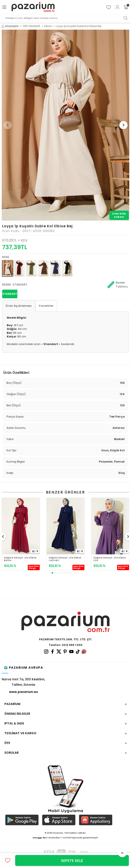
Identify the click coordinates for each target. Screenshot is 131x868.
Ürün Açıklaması (19, 306)
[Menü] (5, 7)
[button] (8, 125)
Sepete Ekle (72, 861)
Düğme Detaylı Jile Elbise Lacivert (65, 559)
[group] (65, 125)
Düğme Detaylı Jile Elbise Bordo (20, 559)
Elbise (48, 26)
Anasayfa (10, 26)
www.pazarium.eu (24, 692)
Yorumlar (46, 306)
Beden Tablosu (118, 285)
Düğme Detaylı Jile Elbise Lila (110, 559)
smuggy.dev (40, 838)
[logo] (33, 7)
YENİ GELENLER (31, 26)
